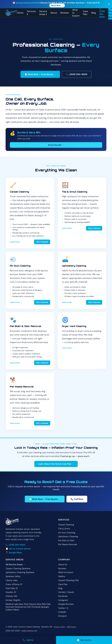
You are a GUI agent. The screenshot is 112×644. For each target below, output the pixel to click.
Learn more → (16, 242)
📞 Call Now (77, 499)
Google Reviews (66, 604)
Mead (16, 610)
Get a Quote (42, 242)
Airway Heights (13, 600)
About (54, 13)
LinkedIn (62, 612)
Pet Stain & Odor (66, 541)
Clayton (33, 604)
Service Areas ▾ (43, 13)
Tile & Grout (64, 529)
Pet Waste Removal (68, 545)
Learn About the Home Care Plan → (56, 464)
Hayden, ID (11, 592)
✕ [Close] (109, 4)
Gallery (62, 576)
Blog (94, 13)
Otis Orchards (34, 607)
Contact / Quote (66, 592)
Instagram (63, 600)
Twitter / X (63, 608)
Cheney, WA (11, 596)
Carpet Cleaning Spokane (18, 568)
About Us (63, 564)
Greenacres (21, 607)
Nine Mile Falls (44, 604)
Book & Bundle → (56, 145)
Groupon (62, 616)
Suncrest (10, 607)
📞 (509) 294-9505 (102, 13)
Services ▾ (31, 13)
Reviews (65, 13)
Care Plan (85, 13)
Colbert (9, 610)
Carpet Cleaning (66, 525)
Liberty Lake (12, 580)
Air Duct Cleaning (67, 533)
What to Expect (66, 572)
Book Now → (57, 5)
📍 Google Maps (14, 553)
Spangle (45, 607)
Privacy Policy (60, 627)
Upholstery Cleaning (68, 537)
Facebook (63, 596)
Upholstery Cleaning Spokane (20, 572)
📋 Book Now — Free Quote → (40, 74)
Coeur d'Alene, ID (14, 584)
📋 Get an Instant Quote (18, 549)
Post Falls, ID (12, 588)
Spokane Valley (13, 576)
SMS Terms (72, 627)
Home (20, 13)
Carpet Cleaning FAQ (68, 580)
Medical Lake (12, 604)
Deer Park (24, 604)
